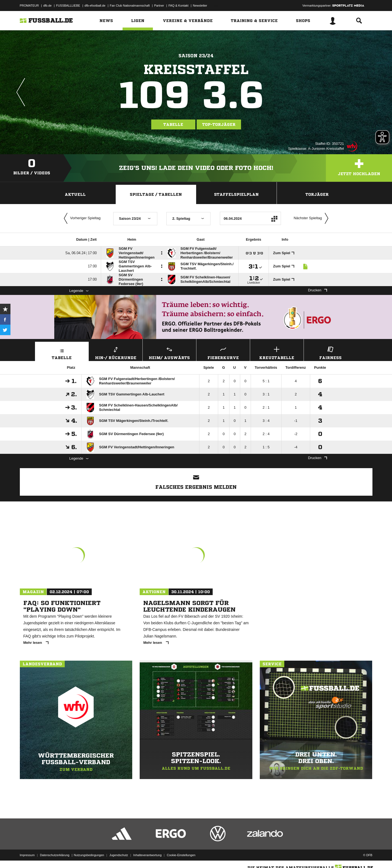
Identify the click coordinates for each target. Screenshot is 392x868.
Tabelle (173, 124)
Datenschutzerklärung (55, 855)
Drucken (317, 290)
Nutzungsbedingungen (89, 855)
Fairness (331, 352)
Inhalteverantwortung (148, 855)
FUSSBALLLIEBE (68, 6)
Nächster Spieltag (312, 218)
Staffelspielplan (236, 194)
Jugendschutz (119, 855)
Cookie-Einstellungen (181, 855)
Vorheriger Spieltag (81, 218)
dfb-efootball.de (95, 6)
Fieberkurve (223, 352)
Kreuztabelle (277, 352)
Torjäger (317, 194)
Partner (159, 6)
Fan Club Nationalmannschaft (130, 6)
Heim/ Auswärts (169, 352)
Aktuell (75, 194)
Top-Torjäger (219, 124)
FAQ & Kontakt (178, 6)
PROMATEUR (29, 6)
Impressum (27, 855)
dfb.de (48, 6)
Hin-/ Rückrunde (116, 352)
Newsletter (200, 6)
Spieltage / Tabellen (156, 194)
